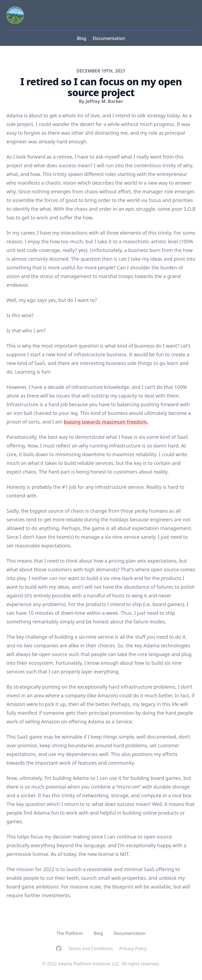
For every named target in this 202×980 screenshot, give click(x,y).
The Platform (70, 933)
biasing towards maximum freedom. (106, 422)
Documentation (109, 38)
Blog (82, 38)
